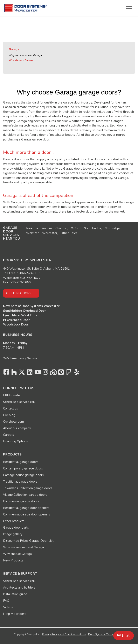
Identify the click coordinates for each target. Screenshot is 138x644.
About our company (17, 428)
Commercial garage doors (21, 501)
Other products (14, 521)
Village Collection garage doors (25, 495)
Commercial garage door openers (27, 514)
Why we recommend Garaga (25, 55)
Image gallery (13, 534)
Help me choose (15, 614)
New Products (13, 560)
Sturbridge (112, 228)
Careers (9, 435)
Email (125, 636)
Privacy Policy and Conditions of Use (64, 635)
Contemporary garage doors (23, 468)
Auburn (47, 228)
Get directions (19, 293)
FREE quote (12, 395)
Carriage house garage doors (23, 475)
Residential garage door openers (26, 508)
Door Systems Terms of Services (108, 635)
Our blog (9, 415)
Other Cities (69, 233)
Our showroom (13, 422)
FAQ (6, 601)
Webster (32, 233)
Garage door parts (16, 528)
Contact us (11, 408)
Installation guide (15, 594)
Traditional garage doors (20, 482)
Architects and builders (19, 588)
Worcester (50, 233)
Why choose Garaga (21, 60)
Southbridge (93, 228)
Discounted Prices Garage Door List (28, 541)
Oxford (76, 228)
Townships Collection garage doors (28, 488)
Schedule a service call (19, 402)
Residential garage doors (21, 462)
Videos (8, 607)
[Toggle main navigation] (129, 8)
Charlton (61, 228)
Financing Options (15, 441)
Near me (32, 228)
